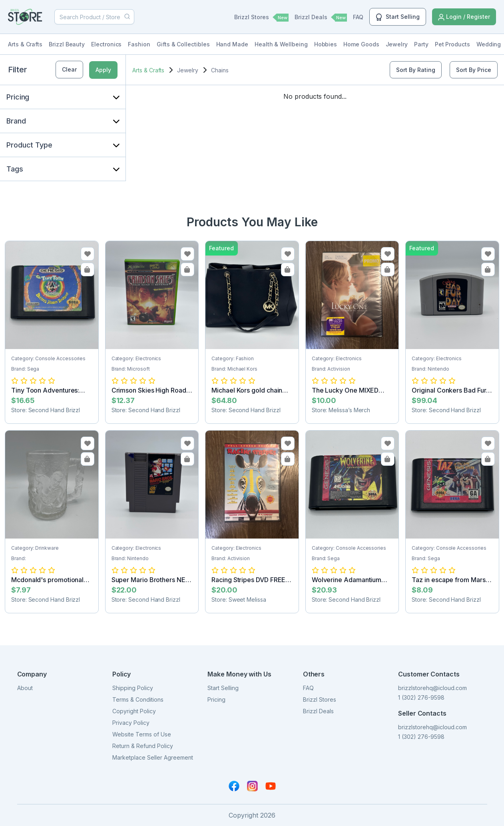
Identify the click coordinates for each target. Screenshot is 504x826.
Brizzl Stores (261, 18)
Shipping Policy (133, 688)
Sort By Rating (416, 70)
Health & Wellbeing (281, 44)
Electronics (106, 44)
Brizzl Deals (321, 18)
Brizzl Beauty (67, 44)
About (25, 688)
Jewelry (397, 44)
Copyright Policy (134, 711)
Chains (220, 70)
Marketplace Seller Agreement (153, 757)
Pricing (216, 699)
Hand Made (232, 44)
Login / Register (464, 17)
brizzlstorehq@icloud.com (432, 688)
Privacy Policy (131, 723)
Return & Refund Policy (143, 746)
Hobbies (326, 44)
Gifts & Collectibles (183, 44)
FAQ (358, 17)
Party (421, 44)
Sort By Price (474, 70)
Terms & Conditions (138, 699)
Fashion (139, 44)
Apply (103, 70)
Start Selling (398, 17)
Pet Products (452, 44)
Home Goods (361, 44)
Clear (69, 69)
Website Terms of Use (142, 734)
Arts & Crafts (25, 44)
